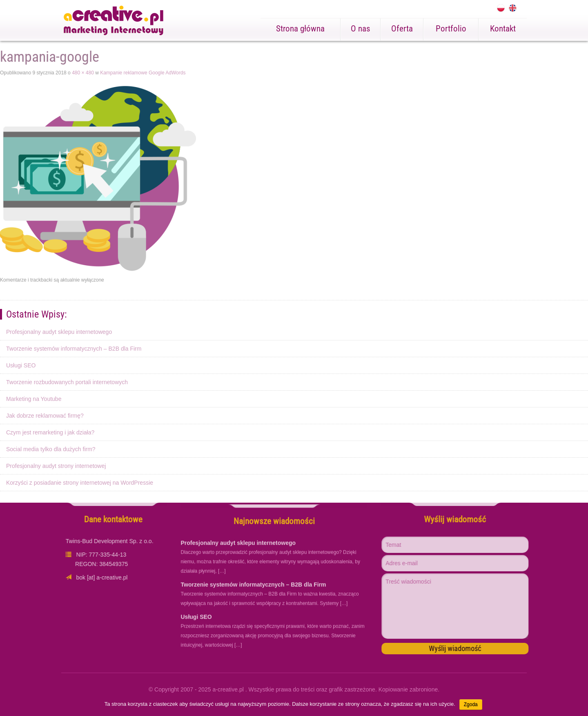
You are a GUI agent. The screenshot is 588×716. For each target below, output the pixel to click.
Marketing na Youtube (34, 399)
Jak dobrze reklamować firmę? (45, 416)
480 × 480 (83, 73)
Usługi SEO (21, 365)
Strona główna (300, 29)
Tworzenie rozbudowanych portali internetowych (67, 382)
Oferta (402, 29)
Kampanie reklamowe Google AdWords (143, 73)
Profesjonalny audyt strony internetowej (56, 466)
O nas (361, 29)
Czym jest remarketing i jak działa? (50, 432)
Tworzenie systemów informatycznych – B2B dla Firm (74, 349)
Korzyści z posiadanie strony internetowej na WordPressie (80, 483)
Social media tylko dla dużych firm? (51, 449)
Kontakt (503, 29)
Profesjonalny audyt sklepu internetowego (59, 332)
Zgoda (471, 705)
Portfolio (451, 29)
